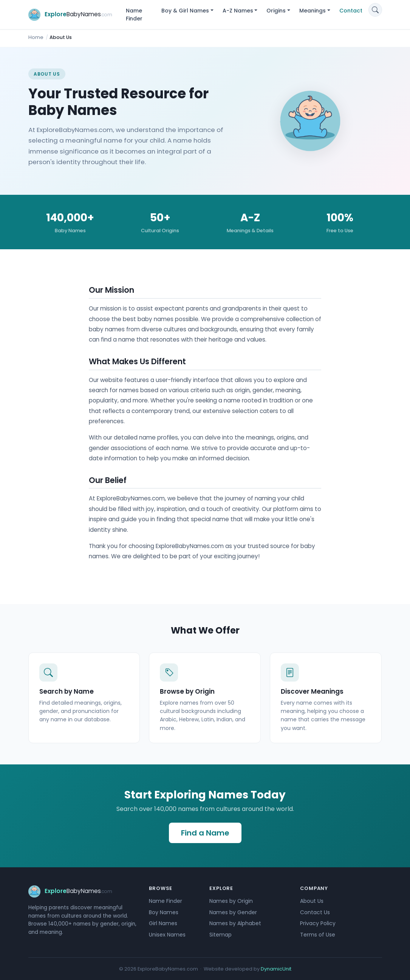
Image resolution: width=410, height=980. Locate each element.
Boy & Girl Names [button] (185, 11)
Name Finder (134, 15)
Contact (351, 11)
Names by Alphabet (235, 923)
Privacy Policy (318, 923)
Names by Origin (231, 901)
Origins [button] (276, 11)
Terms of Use (318, 935)
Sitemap (220, 935)
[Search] (375, 10)
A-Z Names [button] (238, 11)
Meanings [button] (313, 11)
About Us (312, 901)
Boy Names (164, 912)
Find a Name (205, 833)
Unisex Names (167, 935)
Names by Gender (233, 912)
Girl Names (163, 923)
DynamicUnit (276, 969)
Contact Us (315, 912)
